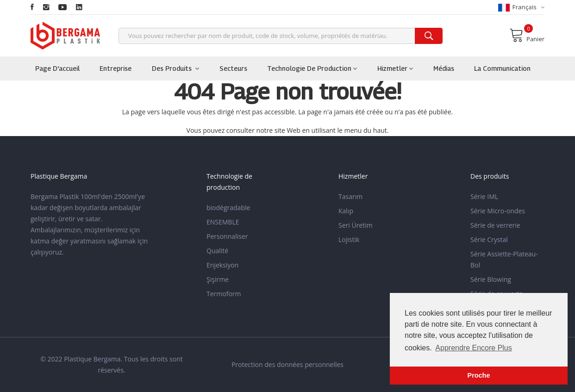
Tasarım (350, 196)
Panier (527, 35)
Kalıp (346, 211)
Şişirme (218, 279)
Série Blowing (491, 279)
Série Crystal (489, 240)
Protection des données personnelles (287, 364)
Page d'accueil (57, 68)
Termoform (224, 294)
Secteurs (233, 68)
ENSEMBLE (223, 222)
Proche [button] (479, 375)
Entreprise (116, 68)
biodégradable (228, 208)
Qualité (217, 251)
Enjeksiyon (222, 265)
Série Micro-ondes (498, 211)
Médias (444, 68)
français (521, 7)
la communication (502, 68)
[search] (429, 36)
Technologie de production (312, 68)
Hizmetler (395, 68)
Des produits (175, 68)
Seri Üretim (356, 225)
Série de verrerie (495, 225)
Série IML (484, 196)
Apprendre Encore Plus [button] (473, 348)
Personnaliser (227, 236)
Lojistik (349, 240)
